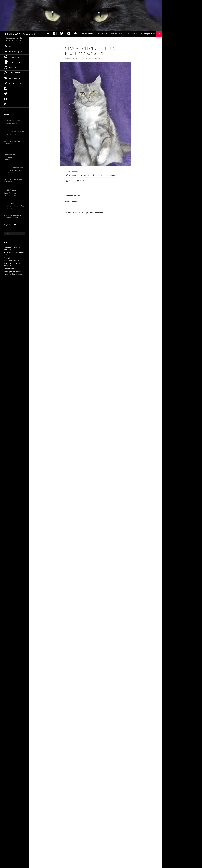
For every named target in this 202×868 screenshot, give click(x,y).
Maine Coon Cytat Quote (13, 141)
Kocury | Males (116, 34)
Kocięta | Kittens (87, 34)
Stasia (100, 58)
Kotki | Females (102, 34)
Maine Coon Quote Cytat (13, 179)
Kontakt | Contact (148, 34)
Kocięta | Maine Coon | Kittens (14, 252)
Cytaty (7, 115)
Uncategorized (9, 269)
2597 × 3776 (89, 58)
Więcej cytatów (11, 225)
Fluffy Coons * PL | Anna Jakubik (20, 34)
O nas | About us (131, 34)
